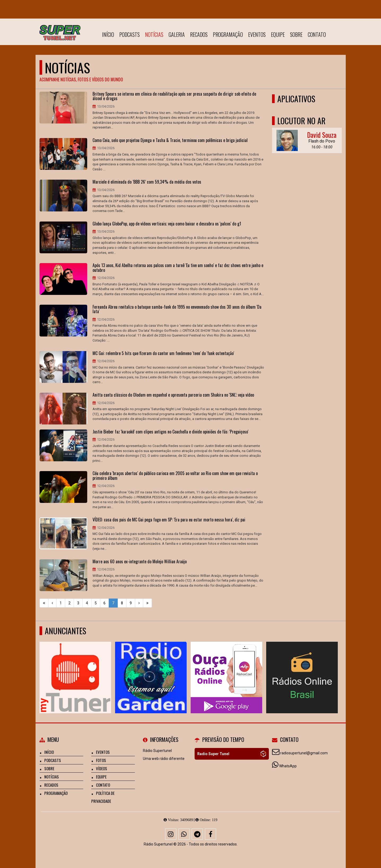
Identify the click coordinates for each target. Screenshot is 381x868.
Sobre (296, 34)
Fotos (101, 760)
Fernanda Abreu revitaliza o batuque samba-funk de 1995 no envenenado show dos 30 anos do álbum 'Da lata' (177, 309)
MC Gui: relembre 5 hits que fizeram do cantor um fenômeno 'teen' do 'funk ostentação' (163, 353)
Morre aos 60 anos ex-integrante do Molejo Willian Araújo (140, 562)
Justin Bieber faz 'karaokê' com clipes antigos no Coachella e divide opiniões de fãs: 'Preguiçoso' (170, 432)
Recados (199, 34)
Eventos (257, 34)
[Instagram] (171, 834)
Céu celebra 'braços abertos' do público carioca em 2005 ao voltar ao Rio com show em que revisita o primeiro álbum (175, 476)
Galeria (177, 34)
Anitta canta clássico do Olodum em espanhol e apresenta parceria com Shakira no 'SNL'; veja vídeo (173, 395)
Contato (317, 34)
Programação (228, 34)
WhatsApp (288, 766)
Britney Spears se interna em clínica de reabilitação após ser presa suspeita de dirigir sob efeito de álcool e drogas (174, 96)
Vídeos (102, 768)
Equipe (278, 34)
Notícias (154, 34)
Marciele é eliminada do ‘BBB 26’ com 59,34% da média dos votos (147, 182)
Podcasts (130, 34)
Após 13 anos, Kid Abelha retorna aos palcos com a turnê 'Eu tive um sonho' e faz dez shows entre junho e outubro (178, 268)
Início (108, 34)
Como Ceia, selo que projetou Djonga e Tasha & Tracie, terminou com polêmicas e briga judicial (170, 140)
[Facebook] (211, 834)
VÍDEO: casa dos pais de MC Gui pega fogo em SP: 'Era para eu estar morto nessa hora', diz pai (169, 520)
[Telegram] (197, 834)
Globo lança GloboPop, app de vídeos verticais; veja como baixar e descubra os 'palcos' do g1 (167, 224)
